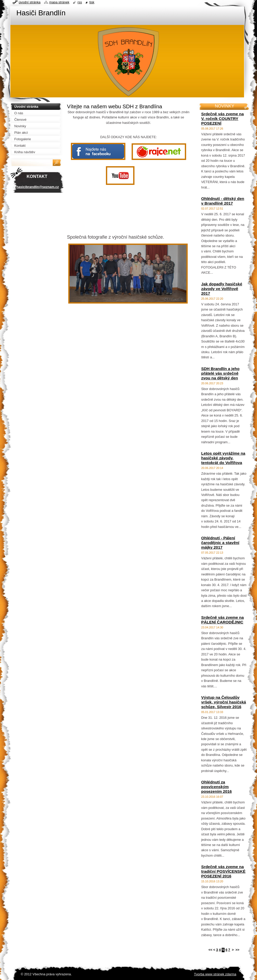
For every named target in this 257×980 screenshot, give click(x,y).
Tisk (92, 2)
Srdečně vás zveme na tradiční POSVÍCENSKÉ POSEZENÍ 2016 (223, 871)
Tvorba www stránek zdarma (215, 974)
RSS (80, 2)
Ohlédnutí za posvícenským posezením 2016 (217, 787)
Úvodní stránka (30, 2)
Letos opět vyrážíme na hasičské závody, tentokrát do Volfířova (223, 458)
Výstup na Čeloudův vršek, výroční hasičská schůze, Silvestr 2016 (224, 702)
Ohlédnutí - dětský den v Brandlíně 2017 (223, 201)
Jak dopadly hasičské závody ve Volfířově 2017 (222, 289)
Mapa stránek (59, 2)
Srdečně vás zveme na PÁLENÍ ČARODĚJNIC (222, 620)
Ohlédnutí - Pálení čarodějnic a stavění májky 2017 (220, 543)
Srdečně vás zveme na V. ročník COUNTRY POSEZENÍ (222, 119)
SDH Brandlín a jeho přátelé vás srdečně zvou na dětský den (220, 373)
